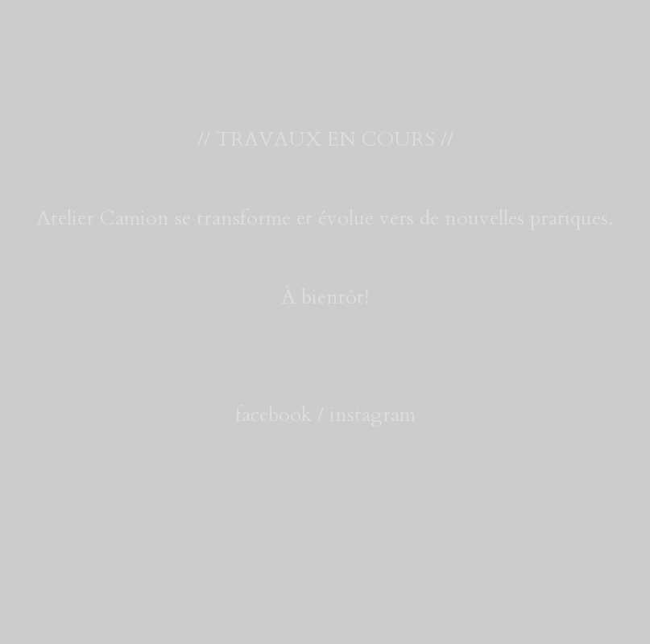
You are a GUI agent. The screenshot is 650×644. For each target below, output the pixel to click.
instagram (373, 415)
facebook (273, 415)
